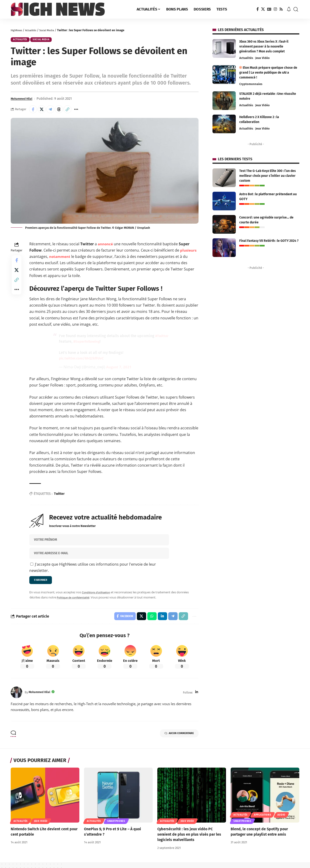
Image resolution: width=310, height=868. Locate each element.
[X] (263, 9)
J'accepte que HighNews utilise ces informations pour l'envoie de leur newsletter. (93, 570)
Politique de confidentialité (75, 602)
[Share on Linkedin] (160, 622)
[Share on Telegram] (54, 112)
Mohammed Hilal (24, 100)
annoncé (106, 247)
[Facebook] (258, 9)
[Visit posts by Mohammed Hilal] (17, 698)
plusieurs (189, 253)
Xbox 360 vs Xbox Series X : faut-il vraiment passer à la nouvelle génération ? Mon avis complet (264, 46)
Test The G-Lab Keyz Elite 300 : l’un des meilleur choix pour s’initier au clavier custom (268, 176)
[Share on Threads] (64, 112)
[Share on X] (44, 112)
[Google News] (269, 9)
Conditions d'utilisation (98, 597)
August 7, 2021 (120, 370)
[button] (296, 9)
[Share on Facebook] (34, 112)
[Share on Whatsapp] (149, 622)
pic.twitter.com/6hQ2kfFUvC (83, 361)
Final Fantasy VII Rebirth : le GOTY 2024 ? (269, 241)
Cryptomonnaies (251, 84)
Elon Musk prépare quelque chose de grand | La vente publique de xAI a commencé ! (268, 73)
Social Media (53, 30)
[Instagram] (275, 9)
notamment (60, 260)
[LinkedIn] (196, 698)
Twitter (59, 497)
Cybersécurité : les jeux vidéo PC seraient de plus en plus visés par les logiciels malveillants (189, 840)
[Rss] (281, 9)
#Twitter (66, 345)
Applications (263, 821)
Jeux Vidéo (263, 58)
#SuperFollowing (103, 345)
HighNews (18, 30)
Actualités (34, 30)
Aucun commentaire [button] (173, 740)
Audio (281, 821)
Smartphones (116, 827)
